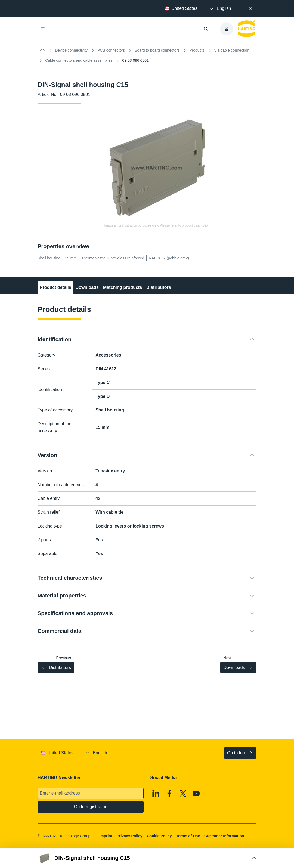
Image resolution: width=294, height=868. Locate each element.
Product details (55, 287)
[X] (183, 793)
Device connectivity (71, 50)
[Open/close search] (206, 29)
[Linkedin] (156, 793)
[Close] (251, 8)
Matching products (123, 287)
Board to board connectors (157, 50)
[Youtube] (196, 793)
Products (197, 50)
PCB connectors (111, 50)
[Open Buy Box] (147, 858)
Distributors (159, 287)
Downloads (87, 287)
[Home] (42, 51)
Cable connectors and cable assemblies (79, 60)
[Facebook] (169, 793)
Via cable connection (232, 50)
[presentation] (220, 8)
